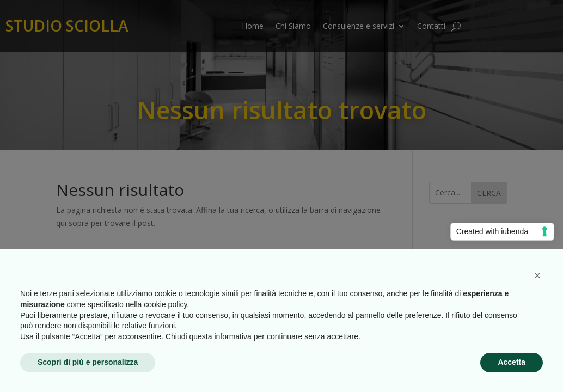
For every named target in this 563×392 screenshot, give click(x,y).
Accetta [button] (512, 362)
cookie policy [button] (165, 304)
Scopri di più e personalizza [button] (88, 362)
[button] (537, 275)
